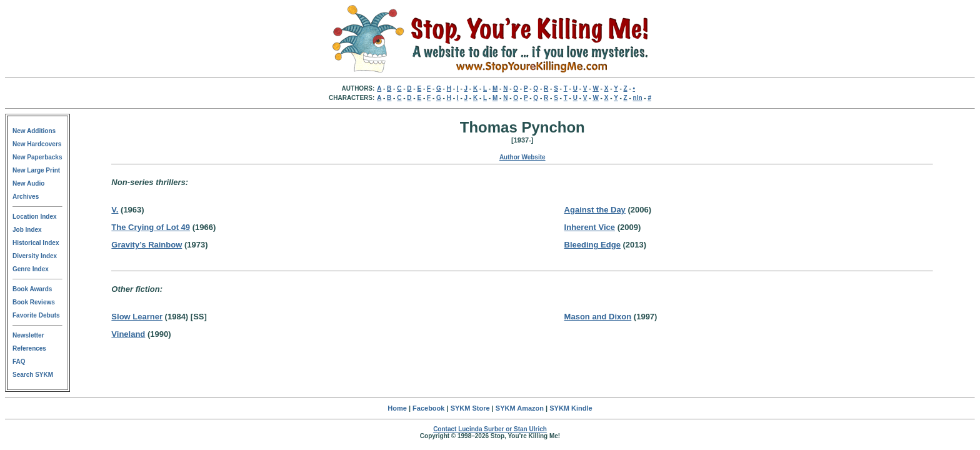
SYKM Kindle (571, 408)
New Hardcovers (37, 144)
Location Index (35, 217)
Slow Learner (137, 317)
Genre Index (31, 269)
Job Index (27, 230)
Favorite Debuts (36, 315)
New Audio (28, 183)
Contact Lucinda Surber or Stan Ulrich (490, 429)
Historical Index (36, 243)
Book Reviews (34, 302)
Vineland (128, 334)
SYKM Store (470, 408)
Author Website (522, 157)
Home (397, 408)
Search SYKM (33, 375)
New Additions (34, 131)
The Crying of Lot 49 (151, 227)
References (29, 348)
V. (115, 210)
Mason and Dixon (598, 317)
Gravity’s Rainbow (147, 245)
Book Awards (32, 289)
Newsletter (28, 335)
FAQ (19, 362)
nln (638, 98)
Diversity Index (35, 256)
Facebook (428, 408)
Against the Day (595, 210)
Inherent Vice (590, 227)
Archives (26, 197)
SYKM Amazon (520, 408)
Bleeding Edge (592, 245)
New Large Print (36, 170)
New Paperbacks (37, 157)
